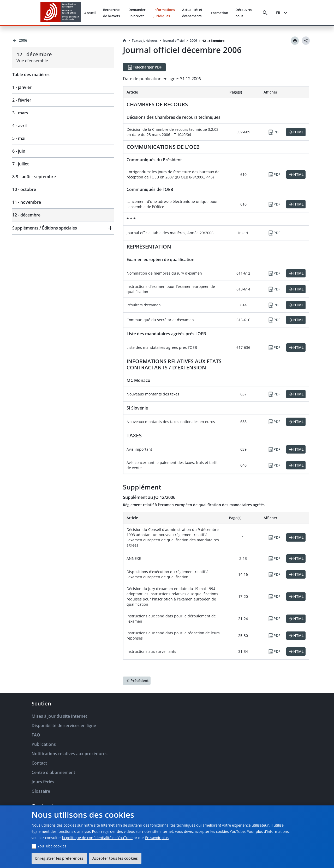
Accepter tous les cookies (115, 858)
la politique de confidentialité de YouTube (97, 838)
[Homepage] (124, 41)
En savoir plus (157, 838)
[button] (63, 228)
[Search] (265, 13)
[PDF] (274, 132)
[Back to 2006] (63, 40)
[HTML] (296, 132)
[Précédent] (137, 681)
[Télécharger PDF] (144, 67)
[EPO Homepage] (61, 13)
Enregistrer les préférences (59, 858)
